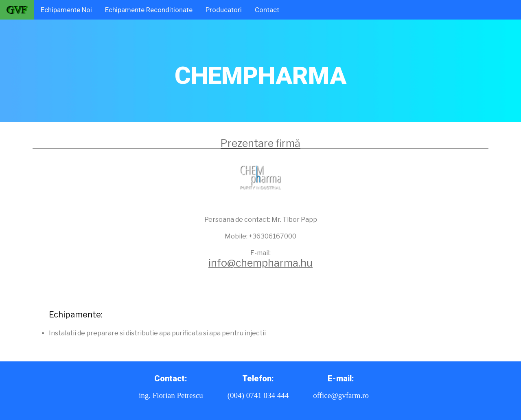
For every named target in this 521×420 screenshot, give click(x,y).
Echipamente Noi (66, 10)
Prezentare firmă (260, 143)
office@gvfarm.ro (341, 395)
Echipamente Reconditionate (149, 10)
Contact (267, 10)
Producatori (224, 10)
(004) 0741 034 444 (258, 395)
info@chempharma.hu (260, 263)
